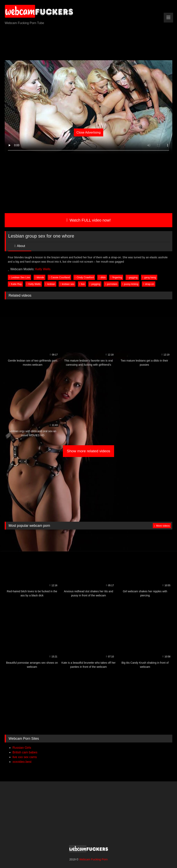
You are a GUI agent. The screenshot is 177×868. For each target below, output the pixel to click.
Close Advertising (88, 132)
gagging (132, 277)
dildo (102, 277)
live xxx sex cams (25, 757)
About (20, 246)
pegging (95, 284)
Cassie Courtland (59, 277)
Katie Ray (15, 284)
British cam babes (25, 752)
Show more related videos (88, 451)
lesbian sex (67, 284)
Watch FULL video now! (88, 220)
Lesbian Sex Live (19, 277)
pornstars (111, 284)
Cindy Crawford (84, 277)
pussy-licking (130, 284)
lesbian (50, 284)
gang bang (149, 277)
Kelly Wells (43, 269)
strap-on (149, 284)
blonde (39, 277)
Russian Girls (22, 748)
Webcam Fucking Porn (93, 859)
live (82, 284)
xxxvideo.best (22, 762)
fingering (116, 277)
